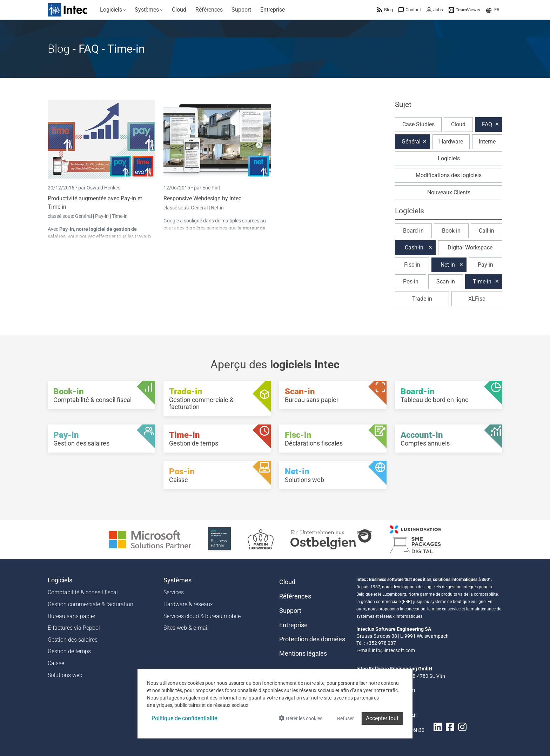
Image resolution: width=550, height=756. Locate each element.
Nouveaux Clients (449, 192)
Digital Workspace (470, 247)
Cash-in (414, 247)
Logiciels (449, 158)
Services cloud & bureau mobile (202, 616)
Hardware (451, 142)
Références (295, 596)
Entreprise (293, 625)
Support (290, 611)
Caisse (56, 663)
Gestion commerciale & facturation (90, 604)
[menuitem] (113, 10)
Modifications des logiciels (449, 175)
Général (84, 216)
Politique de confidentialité (184, 718)
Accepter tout (382, 718)
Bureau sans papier (72, 616)
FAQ (487, 124)
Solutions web (65, 675)
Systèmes (177, 580)
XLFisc (477, 299)
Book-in (451, 231)
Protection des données (312, 639)
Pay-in (102, 216)
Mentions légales (303, 654)
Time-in (120, 216)
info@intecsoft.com (393, 650)
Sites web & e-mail (186, 628)
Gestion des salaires (73, 640)
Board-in (413, 231)
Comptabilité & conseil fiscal (83, 592)
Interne (487, 142)
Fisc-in (412, 265)
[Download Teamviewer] (465, 10)
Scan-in (446, 282)
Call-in (487, 231)
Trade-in (422, 299)
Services (174, 592)
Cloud (458, 124)
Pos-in (411, 282)
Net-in (217, 208)
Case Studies (418, 124)
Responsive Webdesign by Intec (202, 198)
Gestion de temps (69, 651)
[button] (493, 10)
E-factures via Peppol (74, 628)
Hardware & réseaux (188, 604)
